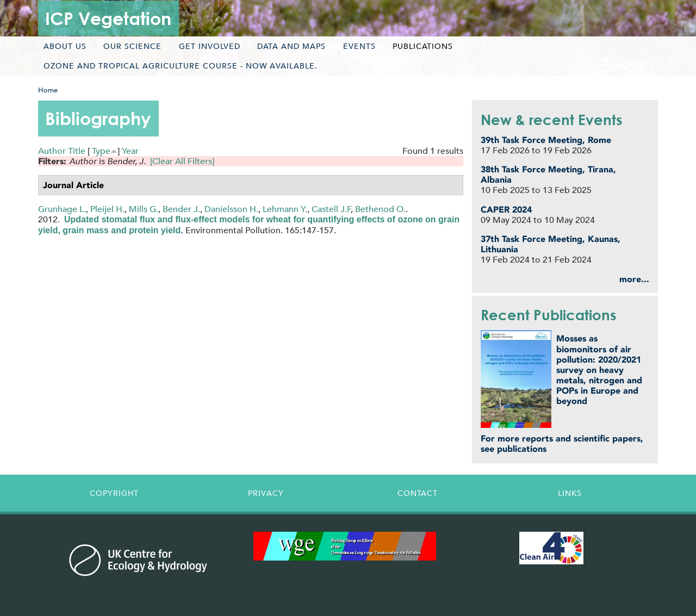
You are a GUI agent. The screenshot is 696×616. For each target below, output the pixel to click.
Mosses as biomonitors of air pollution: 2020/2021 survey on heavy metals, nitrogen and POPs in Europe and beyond (599, 370)
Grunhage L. (62, 209)
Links (570, 493)
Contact (418, 493)
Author (52, 151)
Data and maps (291, 46)
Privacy (266, 493)
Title (77, 151)
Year (130, 151)
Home (48, 90)
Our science (132, 46)
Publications (423, 46)
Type (101, 151)
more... (634, 279)
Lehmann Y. (285, 209)
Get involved (210, 46)
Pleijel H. (107, 209)
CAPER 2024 (506, 210)
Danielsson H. (231, 209)
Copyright (114, 493)
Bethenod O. (380, 209)
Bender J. (181, 209)
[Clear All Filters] (182, 161)
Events (359, 46)
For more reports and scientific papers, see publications (562, 444)
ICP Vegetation (108, 18)
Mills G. (144, 209)
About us (65, 46)
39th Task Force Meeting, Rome (546, 140)
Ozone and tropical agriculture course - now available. (181, 66)
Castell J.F (331, 209)
